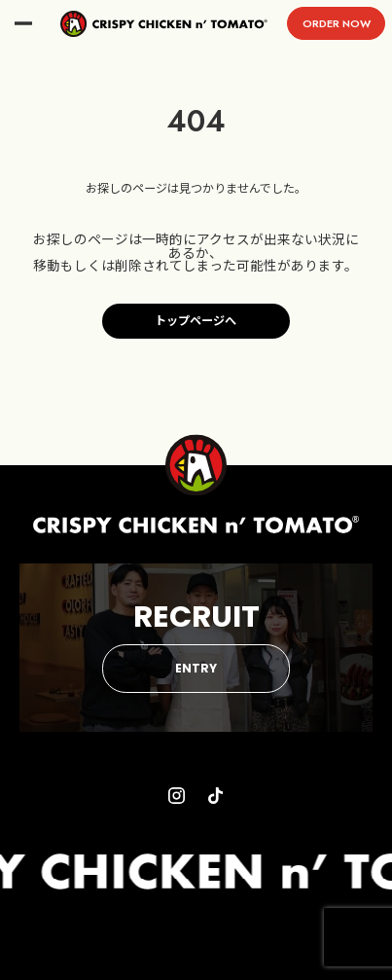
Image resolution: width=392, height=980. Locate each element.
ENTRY (196, 668)
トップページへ (196, 321)
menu (23, 23)
